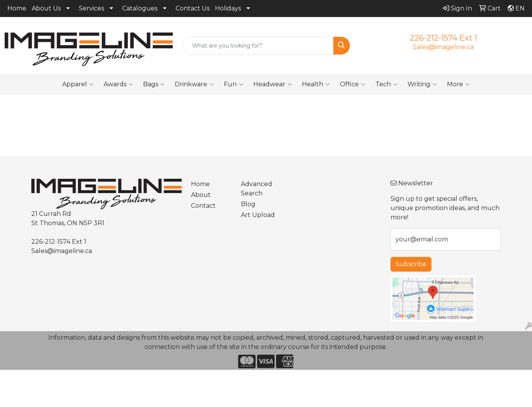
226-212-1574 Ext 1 (443, 38)
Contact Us (193, 8)
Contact (203, 206)
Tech (386, 84)
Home (17, 8)
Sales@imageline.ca (443, 47)
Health (316, 84)
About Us (46, 8)
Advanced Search (257, 189)
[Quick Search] (258, 46)
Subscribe (411, 264)
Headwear (273, 84)
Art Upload (258, 215)
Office (353, 84)
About (201, 195)
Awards (118, 84)
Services (91, 8)
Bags (154, 84)
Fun (234, 84)
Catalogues (140, 8)
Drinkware (194, 84)
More (458, 84)
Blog (248, 204)
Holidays (228, 8)
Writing (422, 84)
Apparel (78, 84)
